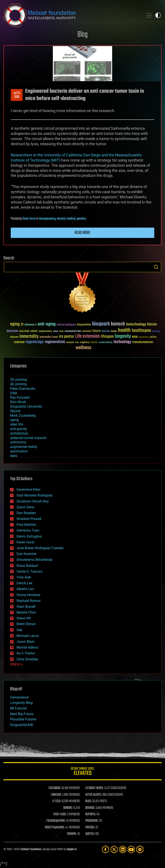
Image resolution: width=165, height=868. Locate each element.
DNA (14, 393)
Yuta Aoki (24, 577)
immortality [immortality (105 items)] (29, 336)
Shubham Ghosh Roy (33, 501)
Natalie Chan (26, 612)
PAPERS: (90, 828)
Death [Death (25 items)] (61, 331)
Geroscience (19, 697)
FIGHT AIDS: (60, 814)
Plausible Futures (23, 719)
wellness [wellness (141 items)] (83, 348)
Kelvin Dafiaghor (29, 536)
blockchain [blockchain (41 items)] (12, 331)
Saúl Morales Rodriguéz (35, 495)
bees (14, 456)
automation (19, 451)
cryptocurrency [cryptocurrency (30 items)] (45, 331)
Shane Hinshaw (28, 595)
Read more (82, 233)
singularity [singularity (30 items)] (85, 343)
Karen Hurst (29, 219)
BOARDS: (90, 808)
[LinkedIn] (123, 849)
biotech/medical (66, 219)
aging (14, 420)
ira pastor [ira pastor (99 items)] (66, 337)
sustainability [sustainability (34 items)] (106, 343)
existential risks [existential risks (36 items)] (73, 331)
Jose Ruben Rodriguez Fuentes (40, 548)
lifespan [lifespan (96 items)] (107, 337)
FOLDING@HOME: (56, 821)
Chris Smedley (27, 659)
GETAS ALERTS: (94, 795)
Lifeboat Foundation (31, 849)
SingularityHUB (22, 725)
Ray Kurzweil (20, 397)
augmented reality (24, 447)
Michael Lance (28, 636)
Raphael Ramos (29, 601)
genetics (81, 219)
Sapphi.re (72, 849)
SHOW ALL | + (17, 665)
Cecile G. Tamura (29, 571)
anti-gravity (19, 429)
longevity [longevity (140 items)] (123, 336)
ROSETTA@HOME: (55, 828)
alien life (17, 424)
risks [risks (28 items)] (77, 342)
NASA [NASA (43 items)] (135, 337)
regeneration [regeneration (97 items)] (55, 342)
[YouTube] (131, 849)
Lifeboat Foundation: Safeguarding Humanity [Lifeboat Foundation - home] (72, 15)
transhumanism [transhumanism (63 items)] (143, 342)
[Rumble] (140, 849)
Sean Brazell (26, 607)
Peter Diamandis (23, 389)
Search (156, 267)
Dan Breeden (26, 513)
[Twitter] (114, 849)
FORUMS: (72, 834)
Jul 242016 (17, 95)
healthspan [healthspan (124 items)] (141, 331)
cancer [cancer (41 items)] (34, 331)
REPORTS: (91, 814)
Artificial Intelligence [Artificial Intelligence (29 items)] (66, 325)
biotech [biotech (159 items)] (118, 324)
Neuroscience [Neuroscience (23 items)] (144, 337)
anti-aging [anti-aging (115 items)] (47, 324)
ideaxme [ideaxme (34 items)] (14, 337)
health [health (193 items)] (124, 331)
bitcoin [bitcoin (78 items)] (152, 325)
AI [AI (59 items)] (22, 325)
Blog (82, 35)
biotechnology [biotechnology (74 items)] (136, 325)
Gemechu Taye (28, 530)
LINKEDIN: (56, 795)
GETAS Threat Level (82, 772)
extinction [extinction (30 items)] (87, 331)
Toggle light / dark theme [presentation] (158, 15)
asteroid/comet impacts (28, 438)
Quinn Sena (25, 507)
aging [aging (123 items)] (15, 324)
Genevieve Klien (28, 490)
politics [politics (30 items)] (153, 337)
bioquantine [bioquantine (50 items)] (84, 325)
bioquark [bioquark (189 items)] (101, 324)
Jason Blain (26, 642)
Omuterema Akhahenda (34, 560)
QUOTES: (90, 834)
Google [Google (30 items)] (114, 331)
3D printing (18, 380)
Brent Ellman (26, 624)
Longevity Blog (21, 703)
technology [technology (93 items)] (122, 342)
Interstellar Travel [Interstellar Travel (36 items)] (49, 337)
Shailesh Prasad (29, 519)
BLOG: (88, 801)
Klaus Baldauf (27, 566)
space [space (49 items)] (94, 342)
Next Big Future (22, 714)
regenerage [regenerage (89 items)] (35, 342)
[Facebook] (105, 849)
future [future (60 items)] (96, 331)
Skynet (15, 411)
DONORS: (68, 808)
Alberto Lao (25, 589)
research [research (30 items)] (70, 343)
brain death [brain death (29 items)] (24, 331)
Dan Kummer (27, 554)
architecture (19, 433)
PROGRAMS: (92, 821)
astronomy (18, 442)
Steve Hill (24, 618)
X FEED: (57, 801)
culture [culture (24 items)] (56, 331)
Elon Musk (18, 402)
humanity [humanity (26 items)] (156, 331)
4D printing (18, 384)
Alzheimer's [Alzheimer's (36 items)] (31, 325)
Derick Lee (24, 583)
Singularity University (26, 406)
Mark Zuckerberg (23, 415)
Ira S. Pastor (26, 653)
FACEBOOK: (55, 788)
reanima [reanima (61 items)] (19, 342)
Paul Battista (26, 525)
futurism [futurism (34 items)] (106, 331)
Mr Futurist (18, 708)
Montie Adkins (27, 647)
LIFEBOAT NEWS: (94, 788)
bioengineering (47, 219)
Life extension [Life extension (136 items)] (87, 336)
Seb (19, 630)
